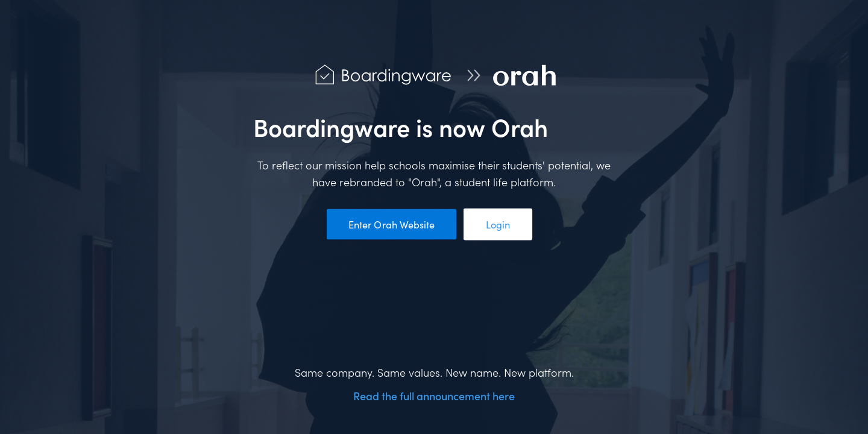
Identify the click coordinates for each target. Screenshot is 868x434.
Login (498, 224)
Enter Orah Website (391, 224)
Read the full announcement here (434, 396)
